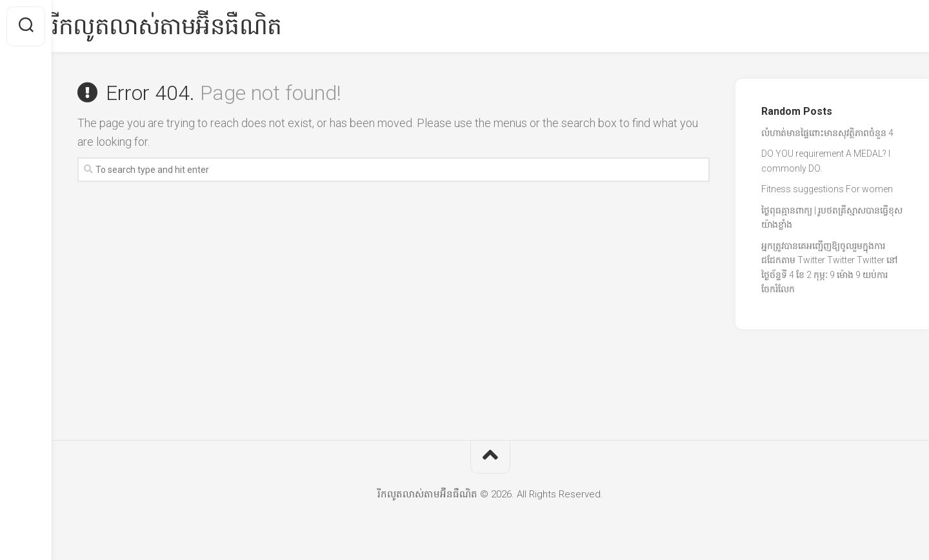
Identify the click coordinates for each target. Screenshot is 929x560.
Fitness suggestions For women (827, 189)
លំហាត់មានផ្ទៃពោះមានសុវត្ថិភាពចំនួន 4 (827, 133)
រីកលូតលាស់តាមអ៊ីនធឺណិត (193, 26)
